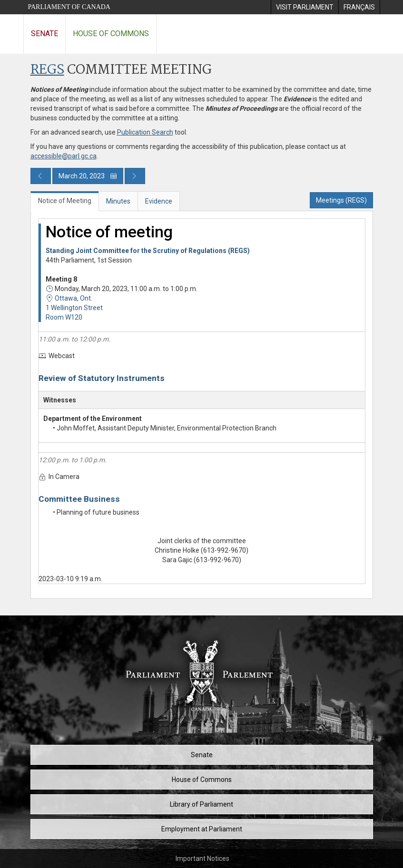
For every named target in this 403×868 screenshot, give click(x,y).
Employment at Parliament (202, 829)
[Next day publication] (135, 176)
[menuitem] (305, 7)
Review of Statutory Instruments (102, 378)
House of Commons (111, 34)
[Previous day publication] (41, 176)
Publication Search (145, 132)
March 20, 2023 (88, 176)
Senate (44, 34)
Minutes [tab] (118, 201)
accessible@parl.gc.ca (64, 156)
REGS (47, 70)
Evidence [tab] (159, 201)
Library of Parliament (201, 804)
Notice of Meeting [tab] (65, 201)
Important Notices (202, 858)
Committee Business (79, 499)
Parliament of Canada (69, 7)
